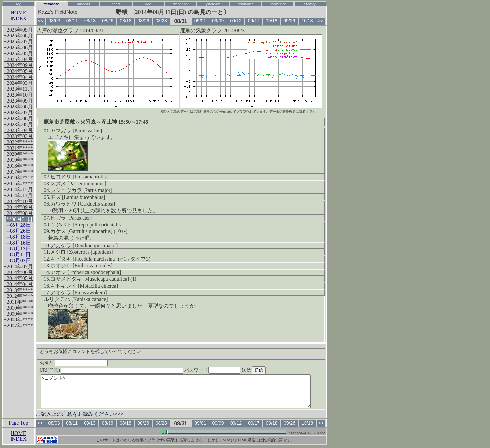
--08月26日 (19, 231)
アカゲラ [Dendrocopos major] (84, 245)
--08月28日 (19, 225)
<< (41, 21)
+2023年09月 (18, 101)
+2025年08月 (18, 36)
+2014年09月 (18, 207)
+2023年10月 (18, 95)
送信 (266, 370)
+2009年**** (18, 314)
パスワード (225, 370)
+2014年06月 (18, 272)
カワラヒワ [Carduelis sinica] (83, 204)
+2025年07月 (18, 42)
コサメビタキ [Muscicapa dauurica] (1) (93, 279)
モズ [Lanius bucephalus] (78, 197)
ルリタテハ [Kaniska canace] (76, 299)
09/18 (271, 21)
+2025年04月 (18, 59)
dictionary (181, 4)
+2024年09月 (18, 65)
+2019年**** (18, 160)
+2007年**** (18, 326)
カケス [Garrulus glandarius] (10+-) (89, 231)
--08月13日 (19, 249)
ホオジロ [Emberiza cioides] (81, 265)
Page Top (18, 423)
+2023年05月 (18, 124)
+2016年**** (18, 178)
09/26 (289, 21)
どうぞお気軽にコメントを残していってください (90, 352)
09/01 (200, 21)
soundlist (245, 4)
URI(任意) (118, 370)
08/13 (90, 21)
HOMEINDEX (18, 16)
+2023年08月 (18, 107)
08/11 (72, 21)
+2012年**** (18, 296)
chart (116, 4)
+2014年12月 (18, 189)
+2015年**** (18, 184)
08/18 (125, 21)
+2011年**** (18, 302)
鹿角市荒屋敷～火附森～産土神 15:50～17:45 (96, 122)
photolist (213, 4)
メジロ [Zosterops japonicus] (81, 252)
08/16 (108, 21)
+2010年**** (18, 308)
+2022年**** (18, 142)
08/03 (54, 21)
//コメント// (176, 391)
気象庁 (304, 112)
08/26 (144, 21)
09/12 (236, 21)
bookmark (278, 4)
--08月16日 (19, 243)
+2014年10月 (18, 201)
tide (148, 4)
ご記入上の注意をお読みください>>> (79, 414)
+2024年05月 (18, 71)
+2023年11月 (18, 89)
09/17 (254, 21)
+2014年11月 (18, 195)
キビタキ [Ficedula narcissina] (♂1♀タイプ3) (100, 259)
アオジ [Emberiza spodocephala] (86, 272)
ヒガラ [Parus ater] (71, 218)
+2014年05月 (18, 278)
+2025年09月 (18, 30)
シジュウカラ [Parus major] (81, 190)
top (19, 4)
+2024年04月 (18, 77)
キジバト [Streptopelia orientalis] (86, 225)
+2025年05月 (18, 53)
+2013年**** (18, 290)
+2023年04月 (18, 130)
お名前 (74, 363)
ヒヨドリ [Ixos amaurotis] (79, 177)
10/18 (307, 21)
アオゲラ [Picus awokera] (79, 292)
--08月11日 (18, 255)
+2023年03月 (18, 136)
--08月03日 (19, 260)
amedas (84, 4)
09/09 (218, 21)
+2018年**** (18, 166)
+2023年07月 (18, 113)
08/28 (161, 21)
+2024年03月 (18, 83)
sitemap (310, 4)
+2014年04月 (18, 284)
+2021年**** (18, 148)
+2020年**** (18, 154)
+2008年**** (18, 320)
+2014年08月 (18, 213)
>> (321, 21)
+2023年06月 (18, 118)
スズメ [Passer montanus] (78, 184)
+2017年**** (18, 172)
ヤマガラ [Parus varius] (76, 131)
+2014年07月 (18, 266)
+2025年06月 (18, 47)
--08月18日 (19, 237)
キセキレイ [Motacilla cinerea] (84, 286)
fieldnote (51, 4)
